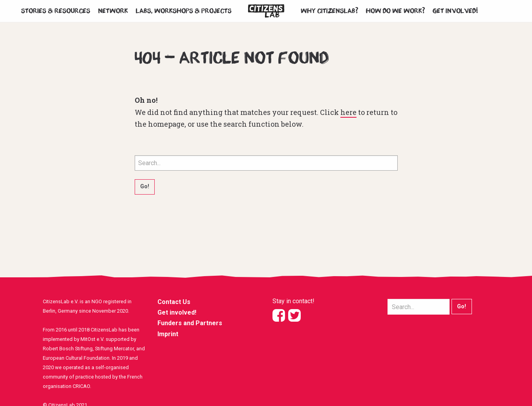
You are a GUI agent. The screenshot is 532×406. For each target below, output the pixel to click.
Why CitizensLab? (329, 11)
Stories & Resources (56, 11)
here (348, 112)
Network (113, 11)
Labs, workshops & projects (184, 11)
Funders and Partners (190, 323)
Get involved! (456, 11)
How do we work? (395, 11)
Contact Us (174, 302)
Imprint (168, 334)
